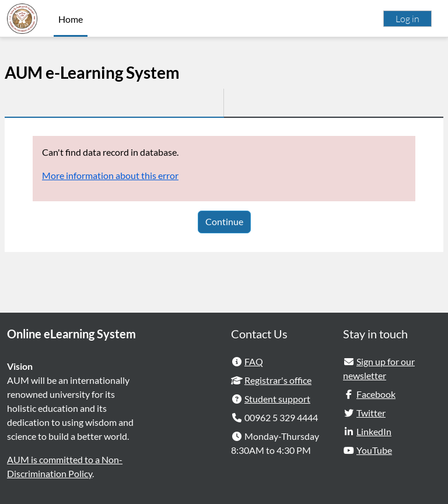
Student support (277, 399)
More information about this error (110, 175)
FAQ (254, 361)
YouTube (374, 450)
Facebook (376, 394)
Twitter (371, 413)
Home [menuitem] (71, 19)
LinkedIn (374, 431)
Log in (407, 19)
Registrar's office (278, 380)
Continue (224, 221)
